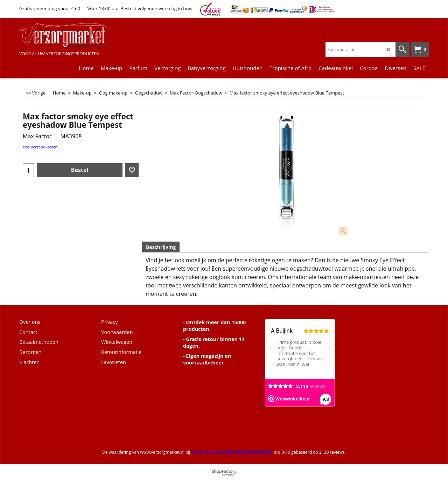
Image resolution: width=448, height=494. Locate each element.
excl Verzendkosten (40, 147)
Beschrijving (161, 247)
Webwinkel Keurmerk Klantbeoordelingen (232, 452)
